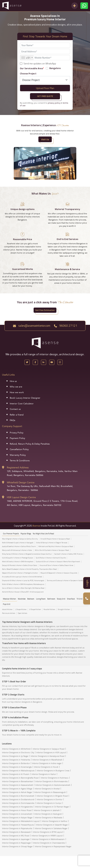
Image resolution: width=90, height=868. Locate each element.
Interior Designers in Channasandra (49, 843)
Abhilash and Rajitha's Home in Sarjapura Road (56, 546)
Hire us (13, 381)
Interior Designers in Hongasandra (17, 807)
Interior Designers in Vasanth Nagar (52, 825)
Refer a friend (17, 415)
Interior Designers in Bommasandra (51, 781)
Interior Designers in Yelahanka (16, 760)
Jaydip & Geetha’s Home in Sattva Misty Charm (19, 546)
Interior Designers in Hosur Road (17, 810)
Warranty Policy (18, 455)
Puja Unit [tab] (7, 604)
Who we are (16, 387)
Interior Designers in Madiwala (49, 817)
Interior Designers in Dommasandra (18, 803)
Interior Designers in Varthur (55, 821)
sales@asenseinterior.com (32, 326)
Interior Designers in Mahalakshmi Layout (21, 821)
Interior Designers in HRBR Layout (47, 836)
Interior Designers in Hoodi (46, 767)
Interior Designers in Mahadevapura (18, 770)
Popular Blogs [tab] (26, 534)
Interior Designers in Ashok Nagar (17, 792)
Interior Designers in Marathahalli (47, 760)
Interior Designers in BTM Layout (48, 832)
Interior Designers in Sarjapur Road (49, 749)
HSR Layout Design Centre (21, 497)
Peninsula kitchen (9, 613)
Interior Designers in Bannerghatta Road (20, 778)
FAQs (13, 420)
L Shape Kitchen (21, 609)
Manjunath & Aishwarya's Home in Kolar (17, 550)
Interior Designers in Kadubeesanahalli (53, 785)
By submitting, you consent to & (44, 104)
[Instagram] (60, 362)
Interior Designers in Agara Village (17, 789)
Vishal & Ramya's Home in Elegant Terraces (52, 543)
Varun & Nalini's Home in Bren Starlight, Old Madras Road (23, 588)
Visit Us (45, 139)
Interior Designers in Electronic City (18, 752)
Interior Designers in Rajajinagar (16, 843)
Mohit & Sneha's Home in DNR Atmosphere (18, 562)
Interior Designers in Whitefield (16, 749)
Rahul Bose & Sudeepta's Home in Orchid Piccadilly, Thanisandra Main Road (29, 569)
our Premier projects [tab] (11, 534)
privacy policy (54, 103)
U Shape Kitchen (35, 609)
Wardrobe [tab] (22, 599)
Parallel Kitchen (49, 609)
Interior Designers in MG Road (16, 836)
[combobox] (27, 58)
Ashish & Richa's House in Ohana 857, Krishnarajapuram (23, 592)
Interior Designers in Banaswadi (16, 832)
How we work (17, 392)
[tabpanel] (45, 566)
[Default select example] (45, 80)
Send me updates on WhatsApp (40, 64)
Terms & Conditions (20, 461)
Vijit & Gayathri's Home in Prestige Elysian (18, 558)
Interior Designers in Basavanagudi (50, 792)
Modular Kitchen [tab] (10, 599)
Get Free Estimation (45, 310)
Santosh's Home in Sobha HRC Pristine (68, 554)
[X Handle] (27, 362)
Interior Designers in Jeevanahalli (17, 814)
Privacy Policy (17, 433)
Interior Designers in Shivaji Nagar (17, 846)
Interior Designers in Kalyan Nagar (17, 817)
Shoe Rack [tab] (71, 599)
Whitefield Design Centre (21, 483)
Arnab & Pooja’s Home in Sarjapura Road (55, 539)
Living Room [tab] (41, 599)
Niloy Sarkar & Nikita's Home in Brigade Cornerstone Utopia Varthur (27, 554)
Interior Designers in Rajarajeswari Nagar (53, 846)
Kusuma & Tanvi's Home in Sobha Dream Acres (56, 565)
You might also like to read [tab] (43, 534)
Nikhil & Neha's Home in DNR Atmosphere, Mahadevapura (23, 584)
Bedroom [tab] (31, 599)
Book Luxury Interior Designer (25, 398)
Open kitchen (23, 613)
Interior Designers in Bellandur (16, 763)
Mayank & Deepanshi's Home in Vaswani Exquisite (59, 573)
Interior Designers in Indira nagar (47, 763)
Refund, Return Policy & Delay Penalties (30, 444)
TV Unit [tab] (80, 599)
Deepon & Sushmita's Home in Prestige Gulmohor (20, 573)
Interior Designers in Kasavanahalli (18, 785)
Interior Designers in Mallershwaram (48, 839)
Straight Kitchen (64, 609)
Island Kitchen (7, 609)
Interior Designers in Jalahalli (47, 810)
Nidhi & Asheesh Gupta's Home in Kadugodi (18, 543)
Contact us (15, 409)
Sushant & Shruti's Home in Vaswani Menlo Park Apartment (58, 562)
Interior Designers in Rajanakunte (17, 828)
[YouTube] (52, 362)
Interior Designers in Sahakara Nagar (51, 828)
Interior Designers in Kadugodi (48, 814)
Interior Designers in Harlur (44, 774)
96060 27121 (66, 326)
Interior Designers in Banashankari (18, 781)
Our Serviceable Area (32, 68)
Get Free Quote (45, 96)
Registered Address (18, 468)
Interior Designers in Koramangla (17, 767)
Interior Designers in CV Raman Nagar (52, 807)
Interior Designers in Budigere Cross (53, 770)
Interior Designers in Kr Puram (16, 774)
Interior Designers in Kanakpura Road (48, 756)
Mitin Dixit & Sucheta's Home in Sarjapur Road (52, 550)
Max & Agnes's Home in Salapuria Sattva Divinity (20, 539)
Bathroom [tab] (51, 599)
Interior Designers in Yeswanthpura (18, 825)
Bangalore (55, 68)
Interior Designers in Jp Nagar (15, 756)
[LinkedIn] (44, 362)
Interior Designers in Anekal (47, 789)
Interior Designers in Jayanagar (16, 839)
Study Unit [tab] (61, 599)
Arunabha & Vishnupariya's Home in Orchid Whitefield (22, 577)
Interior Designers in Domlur (50, 799)
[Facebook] (35, 362)
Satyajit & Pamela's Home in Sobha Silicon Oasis (20, 565)
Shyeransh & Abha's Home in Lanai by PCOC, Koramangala (23, 581)
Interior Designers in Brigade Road (52, 796)
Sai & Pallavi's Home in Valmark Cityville (51, 558)
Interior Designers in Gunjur (49, 803)
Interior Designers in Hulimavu (55, 778)
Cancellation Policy (19, 449)
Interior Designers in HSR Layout (51, 752)
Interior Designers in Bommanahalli (18, 796)
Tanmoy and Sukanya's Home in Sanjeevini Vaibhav (66, 581)
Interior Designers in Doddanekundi (18, 799)
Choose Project (28, 73)
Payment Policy (17, 438)
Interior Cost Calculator (22, 404)
